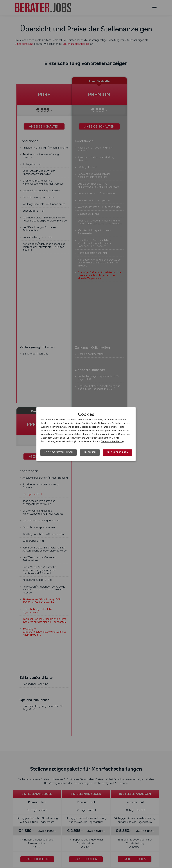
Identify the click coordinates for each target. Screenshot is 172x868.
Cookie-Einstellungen (58, 452)
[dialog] (86, 434)
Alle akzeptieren (117, 452)
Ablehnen (90, 452)
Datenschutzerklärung (112, 441)
